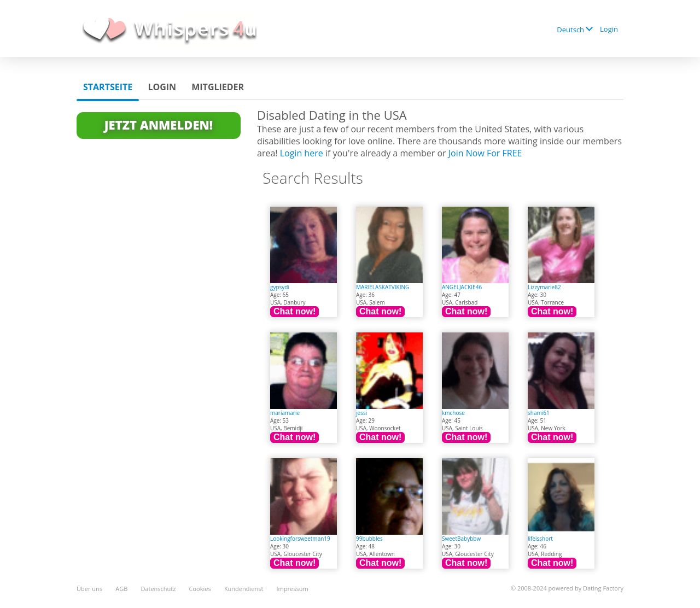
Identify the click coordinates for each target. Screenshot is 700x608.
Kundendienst (244, 589)
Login (609, 29)
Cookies (200, 589)
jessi (361, 413)
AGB (121, 589)
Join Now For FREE (485, 153)
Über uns (89, 589)
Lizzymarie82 (544, 287)
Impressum (293, 589)
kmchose (453, 413)
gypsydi (280, 287)
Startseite (108, 87)
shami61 (539, 413)
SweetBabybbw (461, 539)
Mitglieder (218, 87)
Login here (302, 153)
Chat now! (294, 311)
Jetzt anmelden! (159, 125)
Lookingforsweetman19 (300, 539)
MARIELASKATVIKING (383, 287)
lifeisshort (540, 539)
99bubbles (369, 539)
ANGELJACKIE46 (462, 287)
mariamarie (285, 413)
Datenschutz (158, 589)
